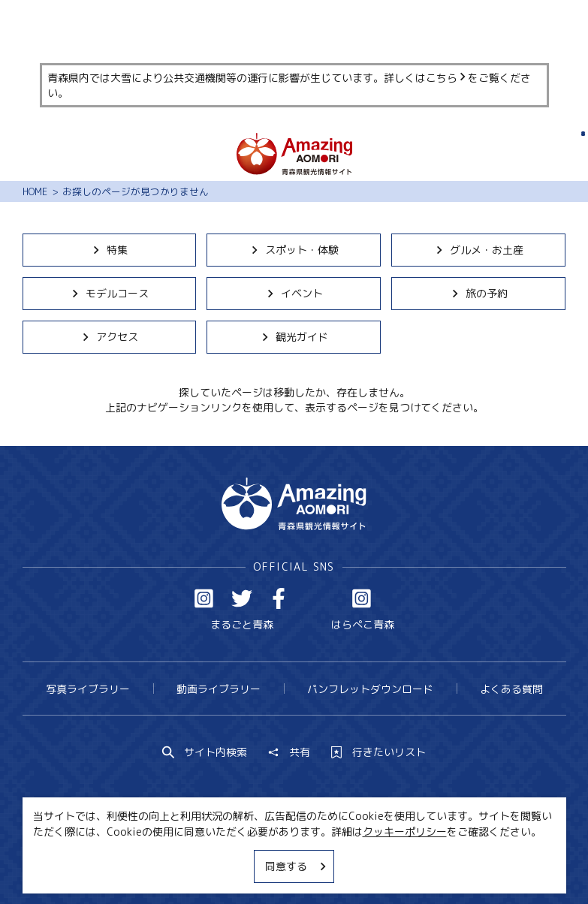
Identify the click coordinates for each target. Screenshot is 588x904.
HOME (35, 191)
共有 (289, 752)
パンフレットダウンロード (370, 689)
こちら (447, 78)
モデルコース (109, 293)
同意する (297, 866)
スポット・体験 (294, 250)
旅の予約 (479, 293)
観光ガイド (294, 337)
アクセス (109, 337)
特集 (109, 250)
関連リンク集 (433, 865)
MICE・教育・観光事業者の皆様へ (205, 865)
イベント (294, 293)
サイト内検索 (205, 752)
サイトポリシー (343, 865)
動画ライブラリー (219, 689)
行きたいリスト (378, 752)
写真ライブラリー (88, 689)
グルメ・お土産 (479, 250)
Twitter (242, 598)
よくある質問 (511, 689)
